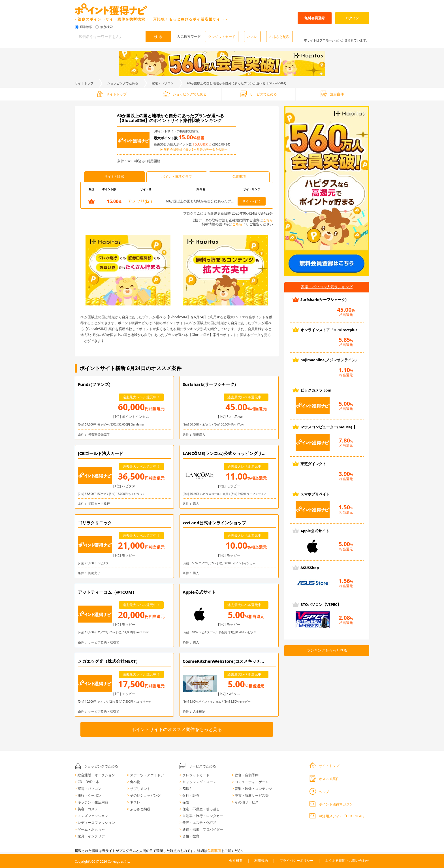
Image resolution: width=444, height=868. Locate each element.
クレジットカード (222, 37)
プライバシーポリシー (296, 860)
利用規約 (261, 860)
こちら (268, 220)
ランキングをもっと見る (327, 650)
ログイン (352, 18)
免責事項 (214, 851)
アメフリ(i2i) (140, 201)
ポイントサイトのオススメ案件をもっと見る (177, 729)
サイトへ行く (252, 201)
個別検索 (106, 27)
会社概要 (236, 860)
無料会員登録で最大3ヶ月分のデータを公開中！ (197, 150)
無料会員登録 (315, 18)
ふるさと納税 (279, 37)
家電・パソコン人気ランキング (327, 287)
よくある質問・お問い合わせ (347, 860)
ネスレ (252, 37)
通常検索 (86, 27)
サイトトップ (84, 83)
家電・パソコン (163, 83)
